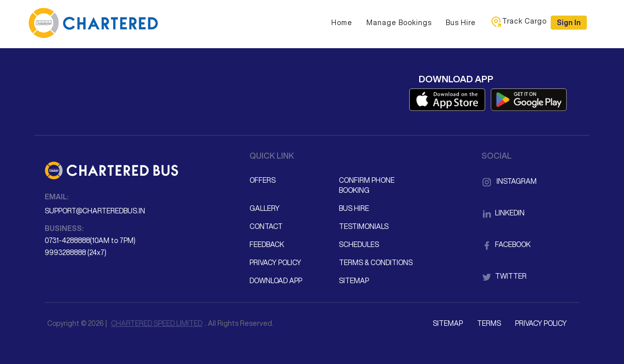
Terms (489, 323)
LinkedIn (503, 213)
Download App (276, 281)
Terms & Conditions (376, 263)
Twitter (504, 276)
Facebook (506, 245)
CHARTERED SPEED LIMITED (157, 323)
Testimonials (364, 226)
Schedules (359, 245)
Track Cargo (518, 22)
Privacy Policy (275, 263)
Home (342, 23)
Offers (263, 180)
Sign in (569, 23)
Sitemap (354, 281)
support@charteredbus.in (95, 211)
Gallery (265, 208)
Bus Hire (461, 23)
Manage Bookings (399, 23)
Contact (266, 226)
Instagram (509, 181)
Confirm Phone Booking (367, 185)
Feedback (267, 245)
